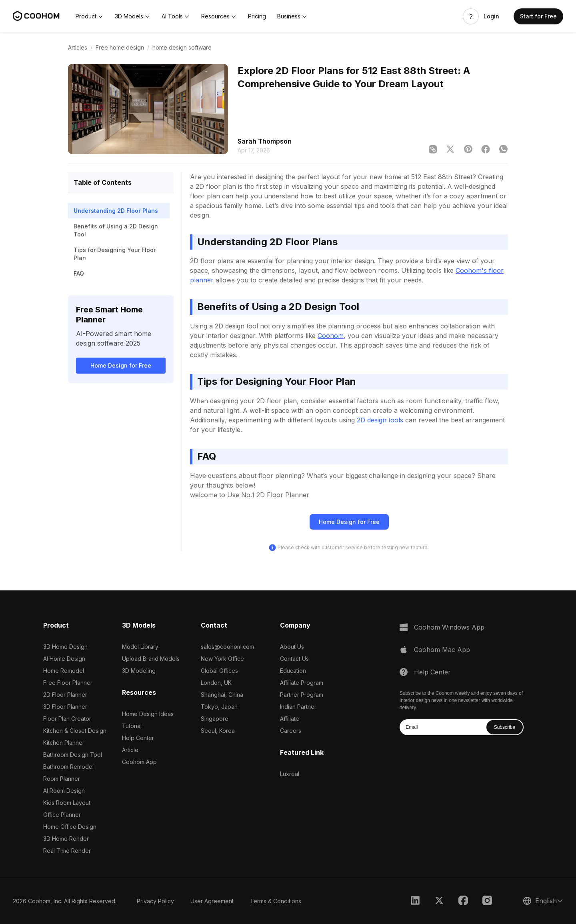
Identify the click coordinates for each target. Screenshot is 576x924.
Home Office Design (70, 827)
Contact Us (294, 659)
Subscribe (505, 727)
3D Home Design (65, 647)
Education (293, 671)
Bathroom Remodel (68, 767)
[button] (90, 16)
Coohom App (139, 762)
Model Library (140, 647)
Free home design (120, 47)
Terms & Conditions (276, 901)
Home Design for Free (121, 365)
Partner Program (302, 695)
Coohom (331, 336)
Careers (291, 731)
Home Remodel (64, 671)
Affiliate (290, 719)
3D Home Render (66, 839)
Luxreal (290, 774)
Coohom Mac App (442, 650)
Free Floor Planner (68, 683)
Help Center (138, 738)
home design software (182, 47)
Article (130, 750)
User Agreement (212, 901)
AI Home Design (64, 659)
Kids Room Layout (67, 803)
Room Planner (62, 779)
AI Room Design (64, 791)
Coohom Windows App (449, 627)
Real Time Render (67, 851)
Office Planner (62, 815)
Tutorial (132, 726)
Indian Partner (298, 707)
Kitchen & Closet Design (75, 731)
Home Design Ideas (148, 714)
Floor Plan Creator (67, 719)
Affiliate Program (302, 683)
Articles (78, 47)
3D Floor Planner (65, 707)
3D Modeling (139, 671)
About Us (292, 647)
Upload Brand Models (151, 659)
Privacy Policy (155, 901)
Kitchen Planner (64, 743)
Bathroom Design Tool (73, 755)
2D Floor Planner (65, 695)
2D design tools (380, 420)
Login (491, 16)
